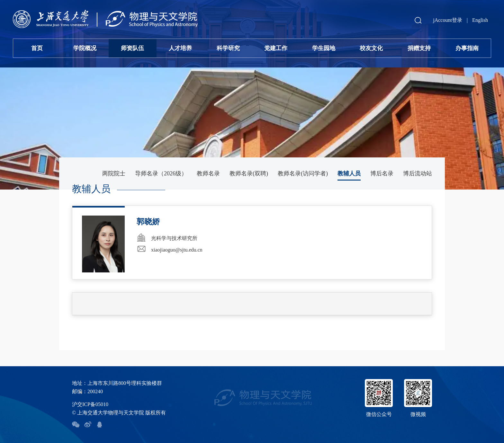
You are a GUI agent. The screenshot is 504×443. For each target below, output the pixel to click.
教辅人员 (349, 173)
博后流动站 (418, 173)
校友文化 (371, 48)
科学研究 (228, 48)
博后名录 (382, 173)
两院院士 (114, 173)
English (480, 20)
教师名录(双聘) (249, 173)
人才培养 (180, 48)
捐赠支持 (419, 48)
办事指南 (467, 48)
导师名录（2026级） (161, 173)
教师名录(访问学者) (303, 173)
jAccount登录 (448, 20)
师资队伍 (132, 48)
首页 (37, 48)
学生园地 (324, 48)
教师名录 (208, 173)
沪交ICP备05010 (90, 404)
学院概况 (85, 48)
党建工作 (276, 48)
